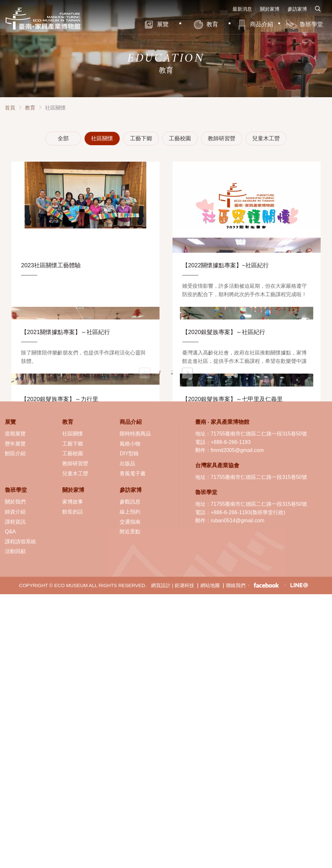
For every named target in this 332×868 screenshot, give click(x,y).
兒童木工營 (266, 139)
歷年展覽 (15, 444)
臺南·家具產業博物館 (43, 19)
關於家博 (270, 9)
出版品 (127, 463)
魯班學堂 (311, 24)
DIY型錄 (129, 453)
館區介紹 (15, 453)
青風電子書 (133, 474)
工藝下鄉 (141, 139)
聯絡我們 (236, 585)
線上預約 (130, 512)
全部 (63, 139)
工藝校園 (180, 139)
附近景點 (130, 532)
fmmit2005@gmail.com (237, 450)
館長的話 (73, 512)
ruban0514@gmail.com (238, 521)
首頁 (10, 108)
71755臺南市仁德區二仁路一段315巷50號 (259, 434)
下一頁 (187, 373)
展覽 (163, 24)
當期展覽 (15, 434)
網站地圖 (210, 585)
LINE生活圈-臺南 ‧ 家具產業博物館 (299, 585)
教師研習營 (222, 139)
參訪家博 (297, 9)
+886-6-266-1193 (231, 442)
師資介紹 (15, 512)
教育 (212, 24)
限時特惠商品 (135, 434)
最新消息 (242, 9)
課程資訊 (15, 522)
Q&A (10, 532)
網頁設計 (161, 585)
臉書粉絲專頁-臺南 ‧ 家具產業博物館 (266, 585)
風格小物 (130, 444)
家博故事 (73, 502)
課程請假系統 (20, 542)
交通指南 (130, 522)
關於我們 (15, 502)
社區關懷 (102, 139)
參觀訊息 (130, 502)
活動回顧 (15, 551)
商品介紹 (262, 24)
